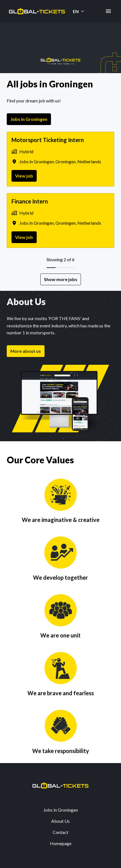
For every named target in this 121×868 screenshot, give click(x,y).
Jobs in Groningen (29, 119)
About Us (61, 821)
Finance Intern (30, 201)
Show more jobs (61, 279)
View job (24, 176)
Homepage (61, 843)
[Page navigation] (108, 11)
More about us (26, 351)
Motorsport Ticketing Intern (48, 140)
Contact (61, 832)
